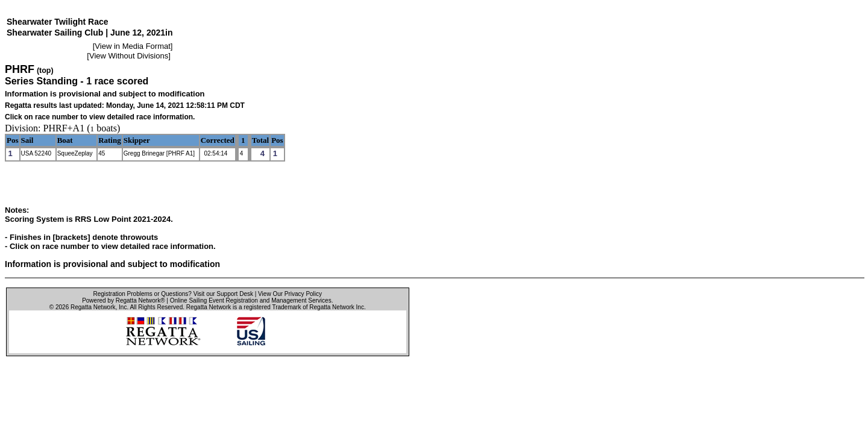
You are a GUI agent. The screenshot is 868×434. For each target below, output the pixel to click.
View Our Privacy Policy (290, 294)
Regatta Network (93, 307)
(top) (45, 71)
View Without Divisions (129, 56)
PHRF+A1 (64, 128)
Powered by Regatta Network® (123, 300)
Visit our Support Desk (223, 294)
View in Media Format (132, 46)
